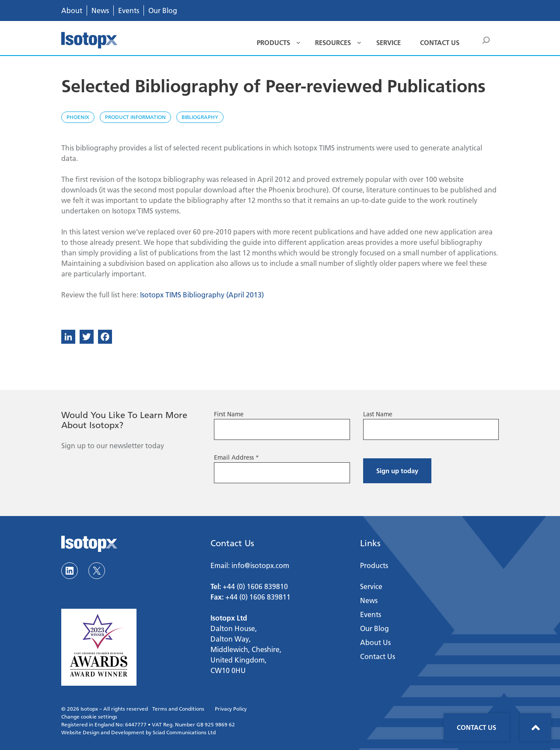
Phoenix (78, 117)
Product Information (135, 117)
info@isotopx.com (260, 565)
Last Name (378, 414)
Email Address (236, 457)
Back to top (535, 727)
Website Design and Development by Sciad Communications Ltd (138, 732)
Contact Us (476, 727)
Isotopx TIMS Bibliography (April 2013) (202, 295)
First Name (229, 414)
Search (486, 42)
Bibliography (200, 117)
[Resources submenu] (359, 42)
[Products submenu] (298, 42)
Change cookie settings (89, 717)
